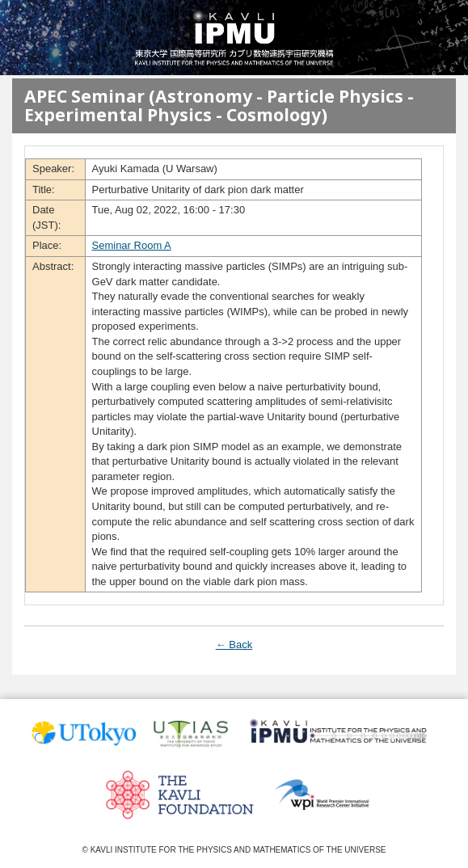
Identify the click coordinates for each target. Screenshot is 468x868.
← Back (234, 645)
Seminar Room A (132, 245)
